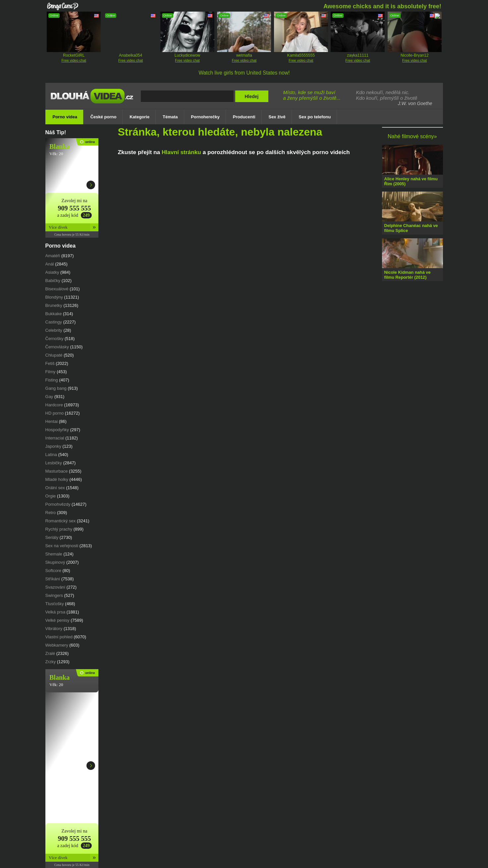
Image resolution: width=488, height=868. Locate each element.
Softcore (53, 571)
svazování (55, 587)
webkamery (57, 645)
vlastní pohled (59, 637)
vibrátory (54, 629)
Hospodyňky (57, 430)
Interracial (55, 438)
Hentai (52, 421)
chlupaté (54, 355)
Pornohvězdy (58, 504)
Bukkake (54, 314)
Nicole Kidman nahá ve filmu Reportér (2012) (407, 275)
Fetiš (50, 363)
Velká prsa (55, 612)
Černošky (54, 339)
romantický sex (61, 521)
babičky (53, 281)
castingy (54, 322)
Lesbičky (54, 463)
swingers (54, 595)
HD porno (55, 413)
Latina (51, 455)
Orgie (51, 496)
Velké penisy (57, 620)
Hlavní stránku (181, 152)
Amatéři (53, 256)
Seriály (52, 537)
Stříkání (53, 579)
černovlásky (57, 347)
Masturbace (57, 471)
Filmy (51, 372)
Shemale (54, 554)
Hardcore (54, 405)
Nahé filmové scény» (412, 136)
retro (51, 513)
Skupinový (55, 562)
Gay (49, 397)
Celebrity (54, 330)
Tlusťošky (55, 604)
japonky (53, 446)
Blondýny (54, 297)
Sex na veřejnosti (62, 546)
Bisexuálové (57, 289)
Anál (50, 264)
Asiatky (52, 272)
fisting (52, 380)
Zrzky (51, 662)
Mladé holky (57, 479)
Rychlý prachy (59, 529)
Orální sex (55, 488)
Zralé (50, 653)
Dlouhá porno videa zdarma (93, 100)
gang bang (56, 388)
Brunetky (54, 305)
